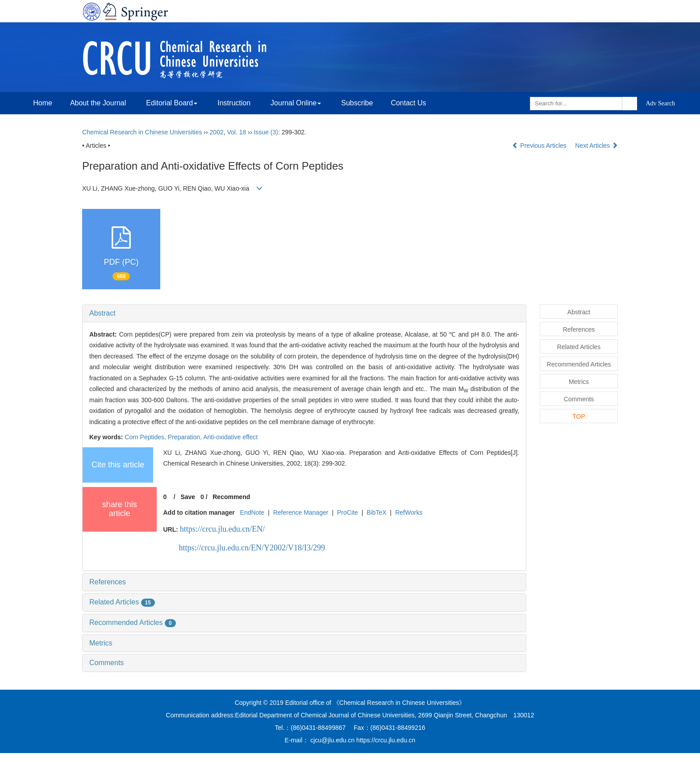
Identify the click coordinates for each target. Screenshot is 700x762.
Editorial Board (172, 103)
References (108, 582)
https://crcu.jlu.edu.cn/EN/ (222, 529)
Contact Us (408, 103)
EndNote (252, 512)
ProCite (348, 512)
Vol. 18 (237, 132)
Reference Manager (301, 512)
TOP (579, 416)
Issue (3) (266, 132)
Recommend (231, 497)
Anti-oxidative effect (230, 437)
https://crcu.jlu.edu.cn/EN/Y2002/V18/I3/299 (252, 548)
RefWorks (409, 512)
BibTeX (376, 512)
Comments (106, 663)
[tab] (304, 313)
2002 (217, 132)
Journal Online (296, 103)
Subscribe (357, 103)
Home (43, 103)
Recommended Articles (133, 623)
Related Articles (122, 602)
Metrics (101, 643)
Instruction (234, 103)
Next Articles (596, 146)
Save (188, 497)
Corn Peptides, (146, 437)
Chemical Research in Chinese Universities (142, 132)
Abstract (102, 313)
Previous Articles (540, 146)
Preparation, (185, 437)
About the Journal (98, 103)
